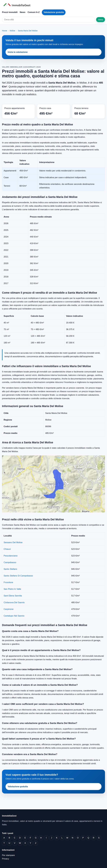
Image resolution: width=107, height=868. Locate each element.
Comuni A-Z (34, 12)
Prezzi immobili (10, 12)
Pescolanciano (11, 556)
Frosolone (8, 582)
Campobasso (10, 562)
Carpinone (9, 609)
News (23, 12)
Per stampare (8, 855)
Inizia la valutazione (18, 52)
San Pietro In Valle (12, 589)
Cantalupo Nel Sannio (14, 616)
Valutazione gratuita (54, 12)
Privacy (6, 859)
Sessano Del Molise (13, 542)
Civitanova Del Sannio (14, 602)
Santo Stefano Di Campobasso (18, 576)
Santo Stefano (10, 569)
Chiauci (7, 549)
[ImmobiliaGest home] (53, 5)
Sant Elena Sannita (13, 596)
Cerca (101, 20)
